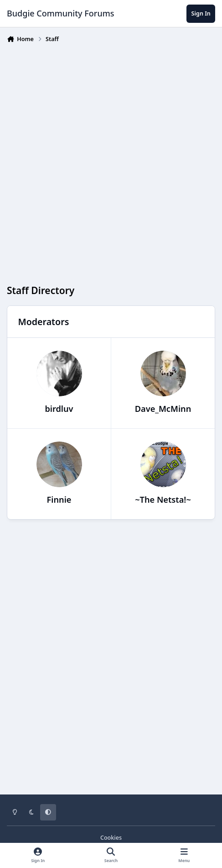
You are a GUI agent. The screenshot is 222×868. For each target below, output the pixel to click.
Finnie (59, 500)
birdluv (59, 409)
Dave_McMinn (163, 409)
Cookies (111, 838)
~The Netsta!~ (163, 500)
